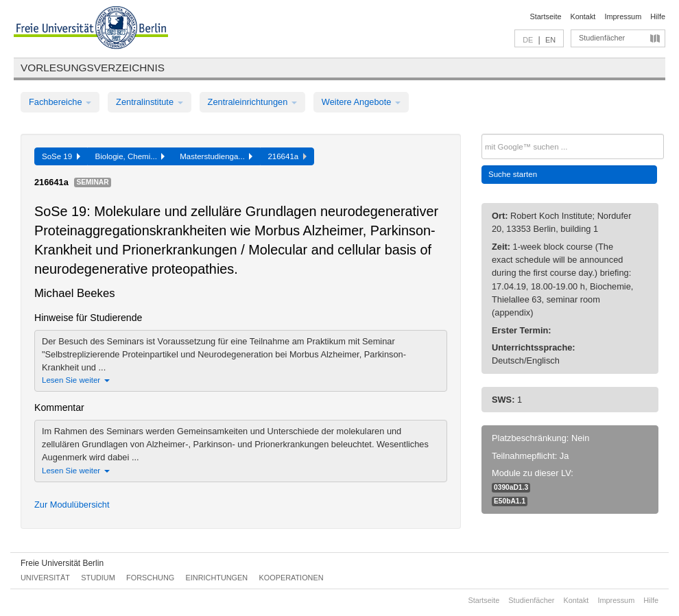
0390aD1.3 (511, 487)
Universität (45, 578)
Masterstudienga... (216, 156)
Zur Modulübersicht (72, 505)
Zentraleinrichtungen (252, 102)
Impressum (623, 16)
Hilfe (658, 16)
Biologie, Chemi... (130, 156)
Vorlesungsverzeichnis (93, 68)
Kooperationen (291, 578)
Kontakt (583, 16)
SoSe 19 (61, 156)
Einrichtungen (217, 578)
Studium (98, 578)
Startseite (546, 16)
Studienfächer (602, 38)
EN (550, 40)
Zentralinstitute (150, 102)
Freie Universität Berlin (62, 563)
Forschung (150, 578)
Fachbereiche (60, 102)
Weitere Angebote (361, 102)
